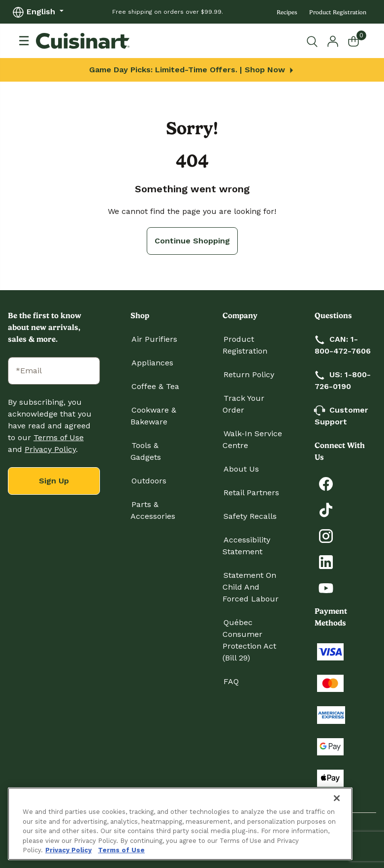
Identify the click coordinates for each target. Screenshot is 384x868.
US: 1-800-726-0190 (343, 380)
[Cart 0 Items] (360, 41)
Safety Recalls (250, 516)
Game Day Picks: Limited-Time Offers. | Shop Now (192, 70)
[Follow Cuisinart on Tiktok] (326, 509)
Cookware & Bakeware (153, 416)
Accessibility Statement (246, 546)
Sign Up (54, 481)
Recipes (287, 12)
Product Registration (338, 12)
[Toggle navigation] (24, 41)
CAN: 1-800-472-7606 (343, 345)
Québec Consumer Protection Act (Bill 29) (249, 640)
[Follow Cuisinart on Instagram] (326, 535)
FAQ (231, 681)
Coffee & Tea (155, 386)
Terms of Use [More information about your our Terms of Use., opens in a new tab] (121, 850)
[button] (333, 41)
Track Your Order (243, 404)
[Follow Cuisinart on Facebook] (326, 483)
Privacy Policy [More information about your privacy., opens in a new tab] (68, 850)
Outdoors (149, 481)
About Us (241, 469)
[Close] (337, 798)
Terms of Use (59, 437)
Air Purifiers (154, 339)
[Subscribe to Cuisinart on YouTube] (326, 587)
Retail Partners (251, 493)
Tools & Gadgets (146, 451)
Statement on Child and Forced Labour (251, 587)
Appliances (152, 363)
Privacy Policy (50, 449)
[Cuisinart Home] (83, 41)
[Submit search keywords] (315, 41)
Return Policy (249, 374)
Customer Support (341, 416)
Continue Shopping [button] (192, 241)
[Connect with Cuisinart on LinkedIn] (326, 561)
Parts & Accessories (153, 510)
